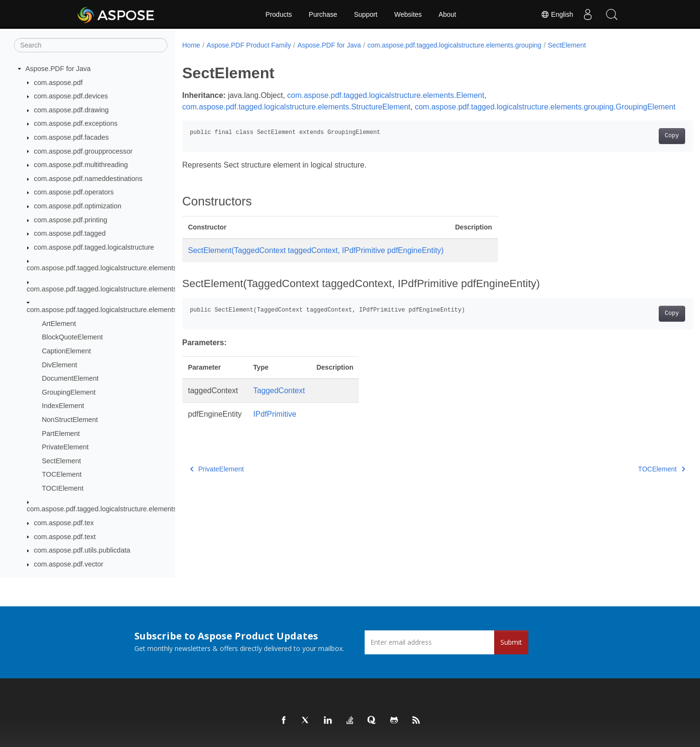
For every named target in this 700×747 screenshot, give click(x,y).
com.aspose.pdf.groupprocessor (83, 151)
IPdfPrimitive (275, 426)
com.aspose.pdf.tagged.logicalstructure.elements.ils (106, 509)
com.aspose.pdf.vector (69, 564)
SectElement (61, 461)
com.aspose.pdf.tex (64, 523)
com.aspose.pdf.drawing (71, 110)
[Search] (91, 45)
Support (366, 14)
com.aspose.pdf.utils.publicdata (82, 550)
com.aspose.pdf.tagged (70, 233)
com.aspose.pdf (59, 83)
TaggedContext (279, 402)
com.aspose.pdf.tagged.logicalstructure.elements (102, 268)
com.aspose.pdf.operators (74, 192)
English (557, 14)
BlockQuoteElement (72, 337)
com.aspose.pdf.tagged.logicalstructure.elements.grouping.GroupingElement (313, 118)
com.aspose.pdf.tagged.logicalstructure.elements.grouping (116, 310)
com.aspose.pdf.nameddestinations (88, 179)
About (447, 14)
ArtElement (59, 324)
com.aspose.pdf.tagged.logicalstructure (94, 247)
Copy (636, 147)
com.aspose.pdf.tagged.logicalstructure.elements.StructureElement (297, 107)
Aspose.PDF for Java (58, 69)
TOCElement (62, 474)
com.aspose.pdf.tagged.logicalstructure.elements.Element (386, 95)
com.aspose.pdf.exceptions (76, 123)
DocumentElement (70, 378)
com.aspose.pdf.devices (71, 96)
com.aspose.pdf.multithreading (81, 165)
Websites (408, 14)
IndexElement (63, 406)
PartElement (61, 434)
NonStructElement (70, 420)
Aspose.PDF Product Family (249, 45)
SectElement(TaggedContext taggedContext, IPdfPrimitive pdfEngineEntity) (316, 262)
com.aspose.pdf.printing (71, 220)
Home (191, 45)
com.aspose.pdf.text (65, 537)
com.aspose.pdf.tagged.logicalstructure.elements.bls (107, 289)
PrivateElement (65, 447)
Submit (511, 642)
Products (279, 14)
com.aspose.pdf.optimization (78, 206)
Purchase (323, 14)
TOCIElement (63, 488)
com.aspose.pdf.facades (71, 137)
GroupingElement (69, 392)
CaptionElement (66, 351)
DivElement (59, 365)
